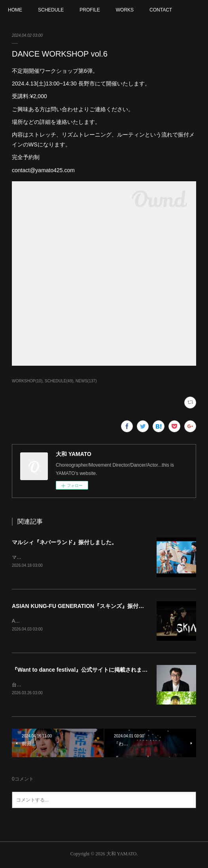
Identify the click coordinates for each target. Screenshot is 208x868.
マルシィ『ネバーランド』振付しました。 (64, 542)
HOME (15, 10)
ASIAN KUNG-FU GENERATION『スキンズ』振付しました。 (89, 607)
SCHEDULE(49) (59, 381)
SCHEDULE (51, 10)
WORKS (125, 10)
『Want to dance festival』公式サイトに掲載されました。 (85, 671)
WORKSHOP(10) (27, 381)
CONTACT (161, 10)
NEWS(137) (86, 381)
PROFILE (90, 10)
